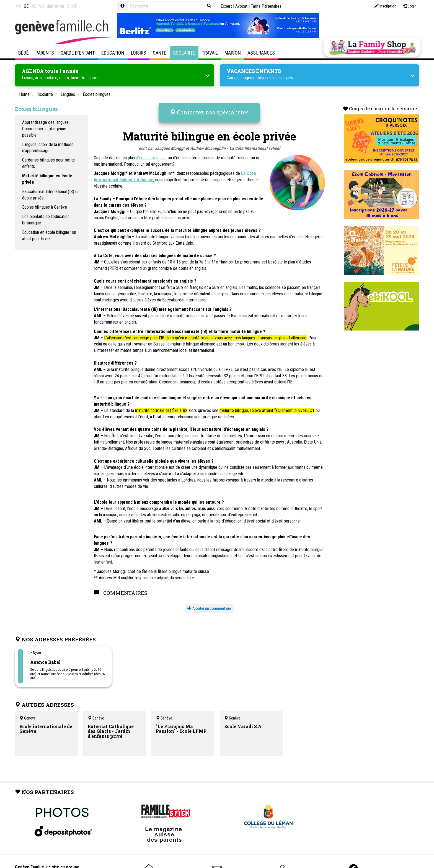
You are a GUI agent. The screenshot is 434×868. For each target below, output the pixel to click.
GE (26, 6)
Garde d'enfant (78, 53)
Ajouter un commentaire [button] (209, 605)
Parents (45, 53)
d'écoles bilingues (151, 154)
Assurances (261, 53)
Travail (210, 53)
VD (18, 6)
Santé (160, 53)
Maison (233, 53)
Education (113, 53)
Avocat (241, 6)
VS (42, 6)
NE (34, 6)
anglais (113, 214)
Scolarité (184, 53)
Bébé (24, 53)
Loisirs (139, 53)
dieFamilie (55, 6)
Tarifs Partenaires (266, 6)
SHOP (72, 6)
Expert (226, 6)
